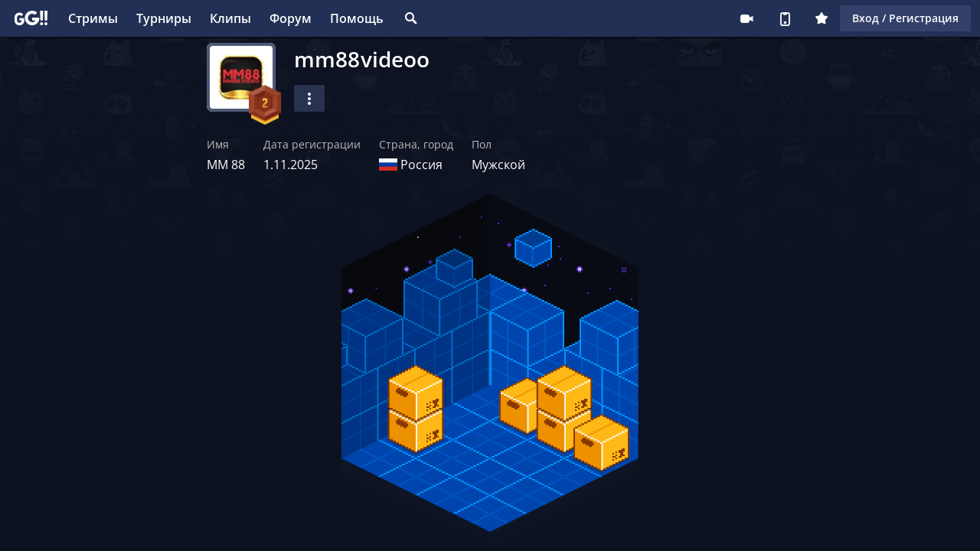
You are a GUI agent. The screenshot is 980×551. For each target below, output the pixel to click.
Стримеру (746, 18)
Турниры (164, 18)
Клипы (230, 18)
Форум (291, 18)
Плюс (822, 18)
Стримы (93, 18)
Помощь (357, 18)
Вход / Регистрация (905, 18)
